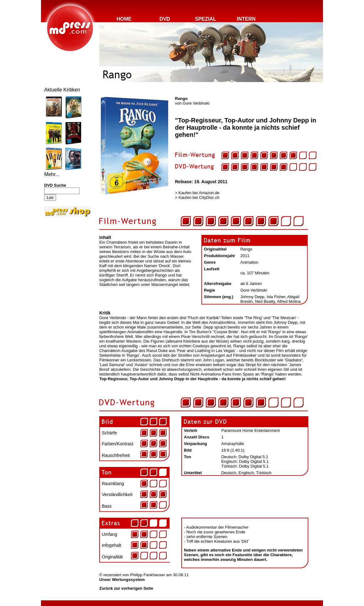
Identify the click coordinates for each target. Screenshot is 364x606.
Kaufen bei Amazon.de (199, 193)
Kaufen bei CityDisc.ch (199, 197)
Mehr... (52, 174)
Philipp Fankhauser (147, 575)
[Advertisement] (63, 261)
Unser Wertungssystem (122, 580)
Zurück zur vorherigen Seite (126, 588)
